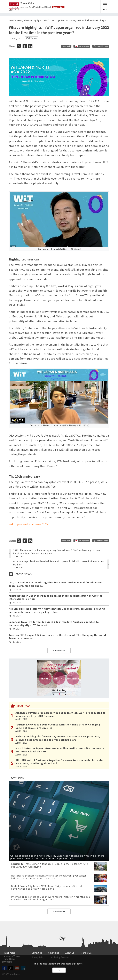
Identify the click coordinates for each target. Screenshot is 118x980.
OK (59, 970)
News (19, 20)
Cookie (51, 964)
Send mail (66, 46)
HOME (12, 20)
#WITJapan (31, 38)
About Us (70, 953)
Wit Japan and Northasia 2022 (29, 524)
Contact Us (37, 953)
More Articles (59, 651)
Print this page (101, 46)
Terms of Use (86, 953)
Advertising (54, 953)
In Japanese (84, 46)
